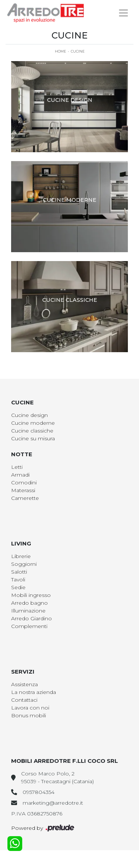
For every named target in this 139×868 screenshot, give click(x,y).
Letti (17, 467)
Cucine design (29, 415)
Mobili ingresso (31, 595)
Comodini (24, 483)
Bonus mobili (29, 715)
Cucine (78, 51)
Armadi (20, 475)
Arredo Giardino (32, 618)
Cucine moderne (33, 423)
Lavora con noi (30, 708)
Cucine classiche (32, 431)
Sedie (18, 587)
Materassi (23, 490)
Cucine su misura (33, 438)
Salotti (19, 572)
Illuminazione (28, 611)
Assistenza (24, 684)
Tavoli (18, 580)
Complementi (29, 626)
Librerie (21, 556)
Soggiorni (24, 564)
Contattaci (24, 700)
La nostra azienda (34, 692)
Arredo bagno (29, 603)
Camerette (25, 498)
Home (60, 51)
